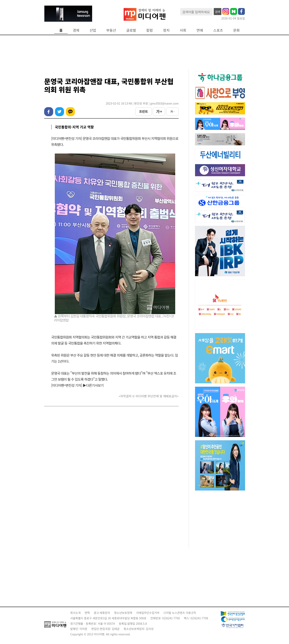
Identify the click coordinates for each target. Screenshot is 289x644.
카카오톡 (70, 112)
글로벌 (131, 30)
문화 (236, 30)
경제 (76, 30)
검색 (218, 12)
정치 (166, 30)
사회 (183, 30)
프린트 (143, 111)
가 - (172, 111)
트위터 (60, 112)
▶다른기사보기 (93, 385)
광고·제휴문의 (102, 613)
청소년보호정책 (123, 613)
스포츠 (218, 30)
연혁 (87, 613)
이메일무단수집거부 (148, 613)
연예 (200, 30)
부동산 (111, 30)
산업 (93, 30)
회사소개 (75, 613)
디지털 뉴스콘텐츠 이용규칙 (180, 613)
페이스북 (49, 112)
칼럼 (150, 30)
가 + (159, 111)
